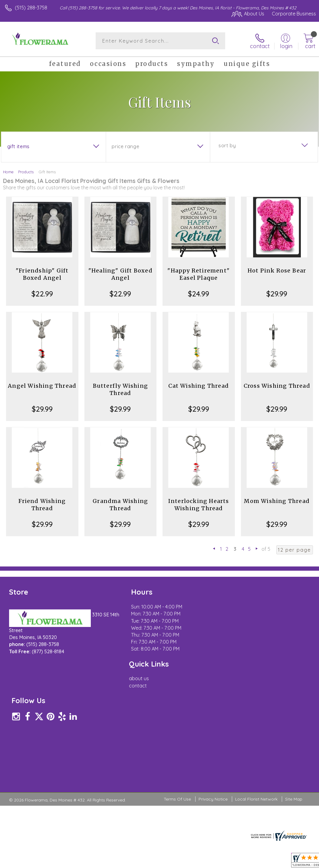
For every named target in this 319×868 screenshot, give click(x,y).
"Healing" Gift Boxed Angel (120, 274)
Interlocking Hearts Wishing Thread (199, 505)
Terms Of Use (177, 693)
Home (8, 172)
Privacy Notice (213, 693)
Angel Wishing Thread (42, 386)
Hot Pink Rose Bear (277, 271)
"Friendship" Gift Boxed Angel (42, 274)
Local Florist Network (256, 693)
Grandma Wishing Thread (120, 505)
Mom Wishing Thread (277, 501)
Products (26, 172)
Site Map (294, 693)
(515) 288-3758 (31, 8)
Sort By (227, 145)
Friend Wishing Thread (42, 505)
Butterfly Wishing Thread (120, 389)
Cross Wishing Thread (277, 386)
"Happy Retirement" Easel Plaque (199, 274)
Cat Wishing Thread (199, 386)
